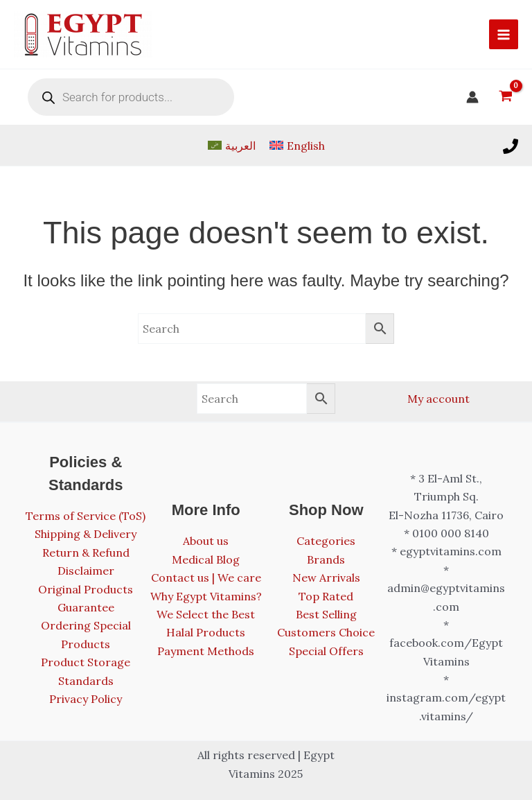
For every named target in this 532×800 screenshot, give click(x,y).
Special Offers (326, 651)
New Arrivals (326, 577)
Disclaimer (86, 571)
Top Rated (326, 596)
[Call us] (511, 146)
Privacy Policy (86, 699)
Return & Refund (86, 553)
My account (438, 399)
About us (206, 541)
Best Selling (326, 614)
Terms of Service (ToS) (86, 516)
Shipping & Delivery (86, 534)
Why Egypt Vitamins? (206, 596)
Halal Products (206, 632)
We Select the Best (206, 614)
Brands (326, 559)
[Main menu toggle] (504, 34)
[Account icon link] (472, 97)
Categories (326, 541)
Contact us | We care (206, 577)
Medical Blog (206, 559)
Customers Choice (326, 632)
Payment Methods (206, 651)
